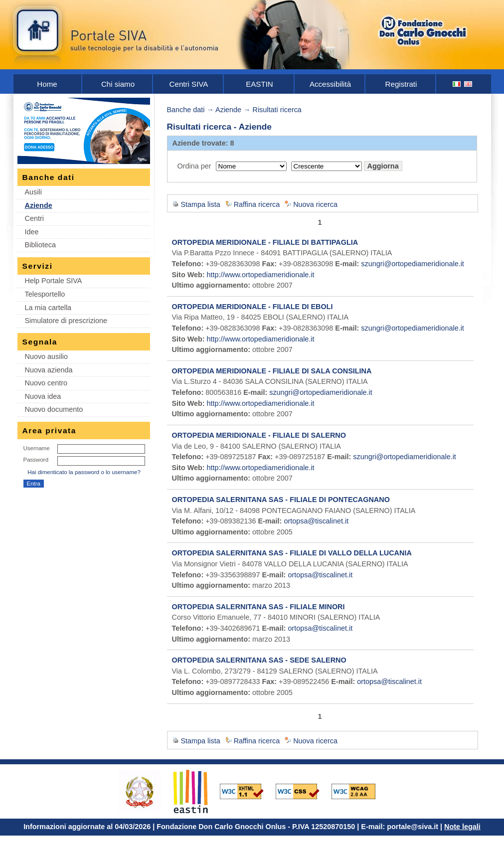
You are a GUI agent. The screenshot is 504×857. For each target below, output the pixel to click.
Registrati (401, 84)
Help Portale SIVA (54, 281)
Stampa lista (201, 204)
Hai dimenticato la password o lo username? (84, 472)
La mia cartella (48, 308)
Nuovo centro (46, 383)
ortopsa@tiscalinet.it (316, 521)
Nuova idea (43, 396)
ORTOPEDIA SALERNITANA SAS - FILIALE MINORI (258, 607)
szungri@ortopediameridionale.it (413, 264)
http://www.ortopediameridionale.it (261, 275)
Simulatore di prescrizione (66, 321)
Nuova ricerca (315, 204)
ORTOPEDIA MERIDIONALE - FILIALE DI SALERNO (259, 435)
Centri (34, 218)
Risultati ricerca (277, 110)
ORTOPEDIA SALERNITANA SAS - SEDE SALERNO (259, 660)
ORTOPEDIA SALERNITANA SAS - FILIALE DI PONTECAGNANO (281, 500)
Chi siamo (118, 84)
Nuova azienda (49, 370)
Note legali (462, 827)
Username (37, 448)
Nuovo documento (54, 409)
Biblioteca (40, 245)
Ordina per (194, 166)
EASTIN (259, 84)
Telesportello (45, 294)
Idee (32, 232)
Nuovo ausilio (46, 356)
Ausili (33, 192)
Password (36, 460)
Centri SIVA (189, 84)
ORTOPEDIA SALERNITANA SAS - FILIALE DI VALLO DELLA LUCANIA (292, 553)
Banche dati (186, 110)
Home (47, 84)
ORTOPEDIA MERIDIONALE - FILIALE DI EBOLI (252, 307)
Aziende (39, 205)
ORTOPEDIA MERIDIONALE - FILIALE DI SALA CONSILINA (272, 371)
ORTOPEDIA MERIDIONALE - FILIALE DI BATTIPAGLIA (265, 242)
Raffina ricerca (257, 204)
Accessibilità (330, 84)
